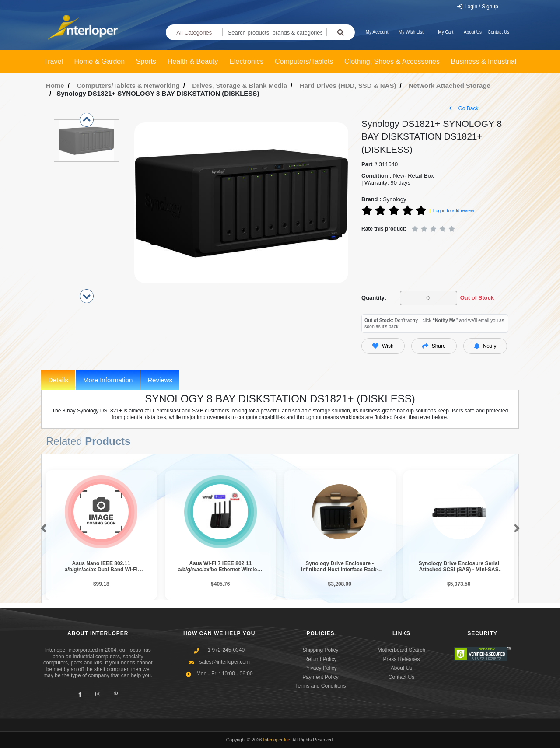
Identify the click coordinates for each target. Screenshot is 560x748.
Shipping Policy (320, 650)
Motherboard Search (401, 650)
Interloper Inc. (277, 740)
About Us (473, 32)
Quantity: (374, 298)
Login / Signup (478, 7)
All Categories (194, 33)
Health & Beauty (193, 61)
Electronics (246, 61)
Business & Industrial (484, 61)
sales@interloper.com (224, 662)
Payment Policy (320, 677)
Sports (146, 61)
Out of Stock (477, 298)
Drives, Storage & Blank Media (240, 86)
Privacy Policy (320, 668)
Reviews (160, 380)
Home (55, 86)
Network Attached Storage (450, 86)
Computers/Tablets (304, 61)
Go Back (464, 108)
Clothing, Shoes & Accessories (392, 61)
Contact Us (499, 32)
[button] (42, 529)
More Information (108, 380)
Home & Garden (100, 61)
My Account (377, 32)
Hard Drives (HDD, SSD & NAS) (348, 86)
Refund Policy (320, 659)
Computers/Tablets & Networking (128, 86)
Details (58, 380)
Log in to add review (454, 210)
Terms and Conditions (320, 686)
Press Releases (401, 659)
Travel (53, 61)
